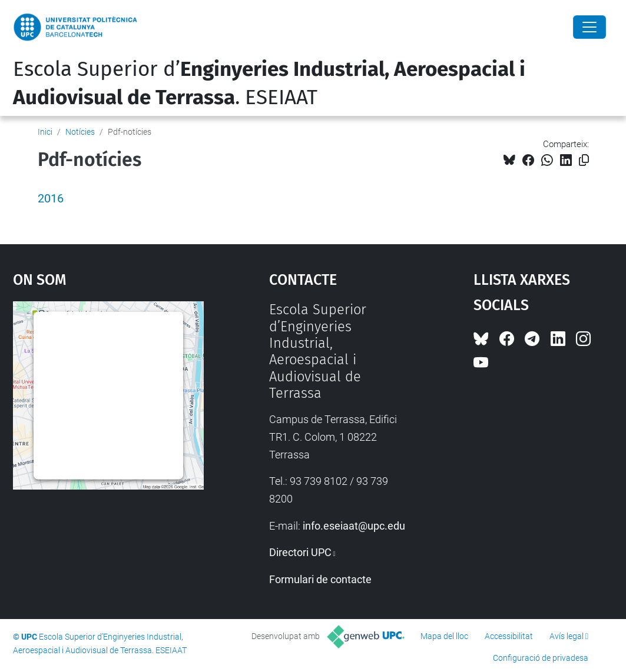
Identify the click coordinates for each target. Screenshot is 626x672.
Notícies (80, 132)
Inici (45, 132)
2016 (51, 199)
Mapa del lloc (444, 636)
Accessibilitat (509, 636)
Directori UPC (300, 552)
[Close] (589, 27)
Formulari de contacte (320, 579)
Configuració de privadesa (541, 658)
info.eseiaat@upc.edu (354, 526)
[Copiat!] (584, 160)
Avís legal (567, 636)
